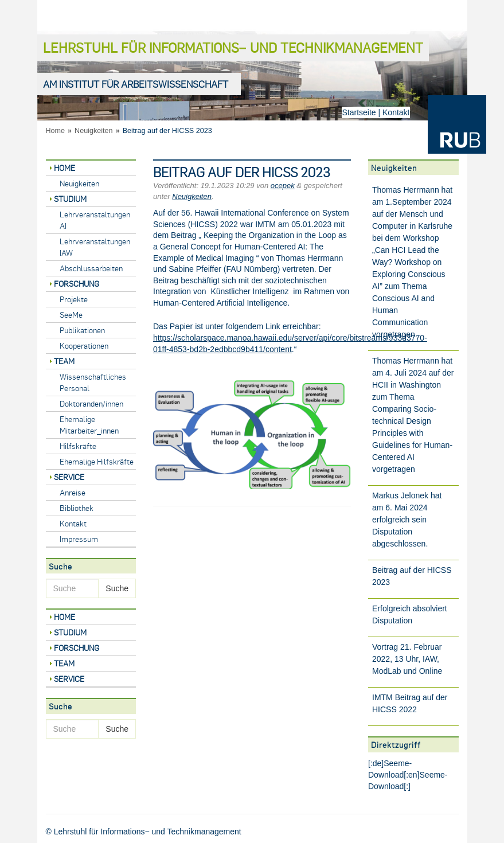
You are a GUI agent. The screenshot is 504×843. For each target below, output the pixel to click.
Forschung (77, 284)
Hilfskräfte (78, 446)
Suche (117, 588)
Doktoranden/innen (91, 403)
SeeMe (71, 315)
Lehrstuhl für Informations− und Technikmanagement (233, 47)
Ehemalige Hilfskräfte (97, 461)
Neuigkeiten (94, 131)
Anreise (73, 492)
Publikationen (82, 330)
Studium (70, 199)
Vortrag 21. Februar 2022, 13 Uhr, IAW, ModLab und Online (407, 659)
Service (69, 477)
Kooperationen (84, 346)
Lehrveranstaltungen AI (95, 220)
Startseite (359, 112)
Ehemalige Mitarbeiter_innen (89, 425)
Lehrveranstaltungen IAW (95, 247)
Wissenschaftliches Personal (93, 382)
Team (64, 361)
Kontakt (396, 112)
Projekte (74, 299)
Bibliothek (77, 508)
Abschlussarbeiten (91, 268)
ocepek (283, 186)
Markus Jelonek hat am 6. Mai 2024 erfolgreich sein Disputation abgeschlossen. (407, 520)
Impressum (79, 539)
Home (56, 131)
